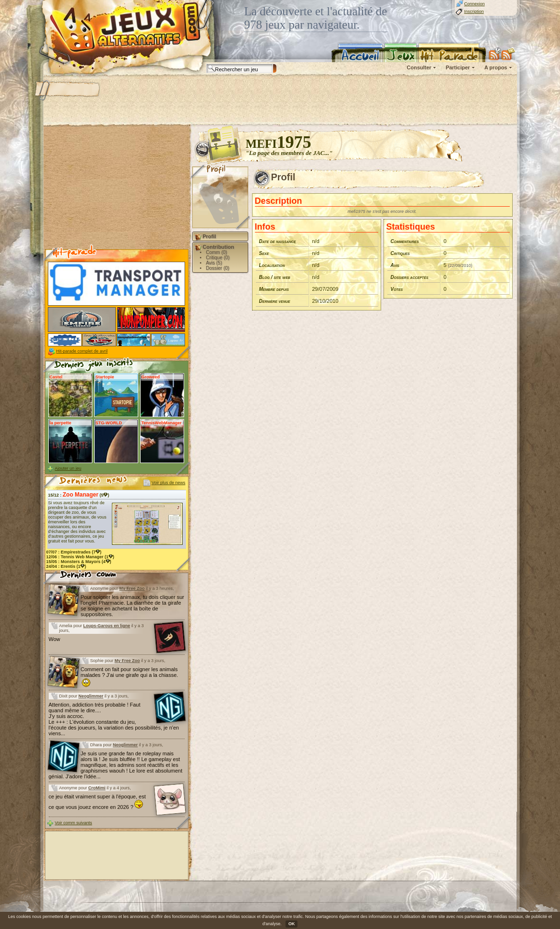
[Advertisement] (280, 100)
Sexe (264, 253)
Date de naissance (278, 241)
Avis (395, 265)
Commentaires (405, 241)
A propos (496, 67)
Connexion (475, 4)
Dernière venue (275, 301)
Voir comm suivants (74, 823)
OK (292, 924)
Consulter (419, 67)
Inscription (474, 11)
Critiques (400, 253)
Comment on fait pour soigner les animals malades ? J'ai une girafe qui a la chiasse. (130, 677)
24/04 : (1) (66, 566)
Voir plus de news (169, 483)
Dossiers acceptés (410, 277)
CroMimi (97, 788)
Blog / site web (275, 277)
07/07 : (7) (74, 552)
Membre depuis (274, 289)
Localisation (272, 265)
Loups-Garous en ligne (107, 626)
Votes (397, 289)
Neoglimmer (91, 696)
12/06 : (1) (80, 557)
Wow (55, 639)
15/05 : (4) (79, 562)
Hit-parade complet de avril (82, 351)
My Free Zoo (132, 588)
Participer (458, 67)
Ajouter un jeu (68, 468)
